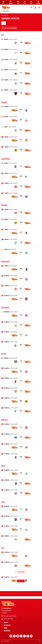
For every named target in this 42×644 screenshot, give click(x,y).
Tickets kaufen (21, 572)
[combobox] (4, 23)
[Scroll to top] (40, 641)
